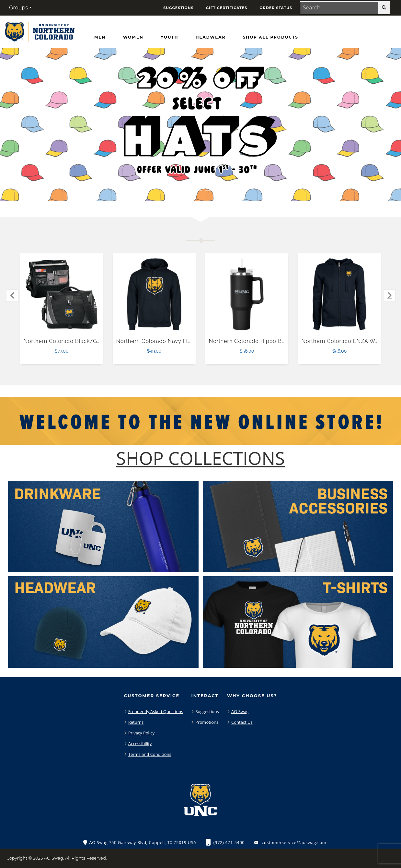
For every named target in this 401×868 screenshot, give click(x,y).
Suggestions (207, 711)
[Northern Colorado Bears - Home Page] (39, 30)
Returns (136, 722)
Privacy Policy (141, 733)
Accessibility (140, 744)
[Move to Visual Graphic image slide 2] (197, 190)
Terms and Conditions (150, 754)
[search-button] (384, 8)
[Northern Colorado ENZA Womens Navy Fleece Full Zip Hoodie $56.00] (340, 294)
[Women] (133, 37)
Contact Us (242, 722)
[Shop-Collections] (201, 458)
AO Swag (240, 711)
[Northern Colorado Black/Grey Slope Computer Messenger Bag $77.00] (62, 294)
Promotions (207, 722)
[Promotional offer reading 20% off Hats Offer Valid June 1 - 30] (200, 124)
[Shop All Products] (271, 37)
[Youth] (169, 37)
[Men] (100, 37)
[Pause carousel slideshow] (219, 190)
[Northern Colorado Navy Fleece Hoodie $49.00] (154, 294)
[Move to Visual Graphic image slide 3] (210, 190)
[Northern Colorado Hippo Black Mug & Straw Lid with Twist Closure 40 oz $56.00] (247, 294)
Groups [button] (18, 8)
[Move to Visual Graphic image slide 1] (185, 190)
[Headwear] (211, 37)
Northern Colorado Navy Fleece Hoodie (169, 341)
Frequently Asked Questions (156, 711)
